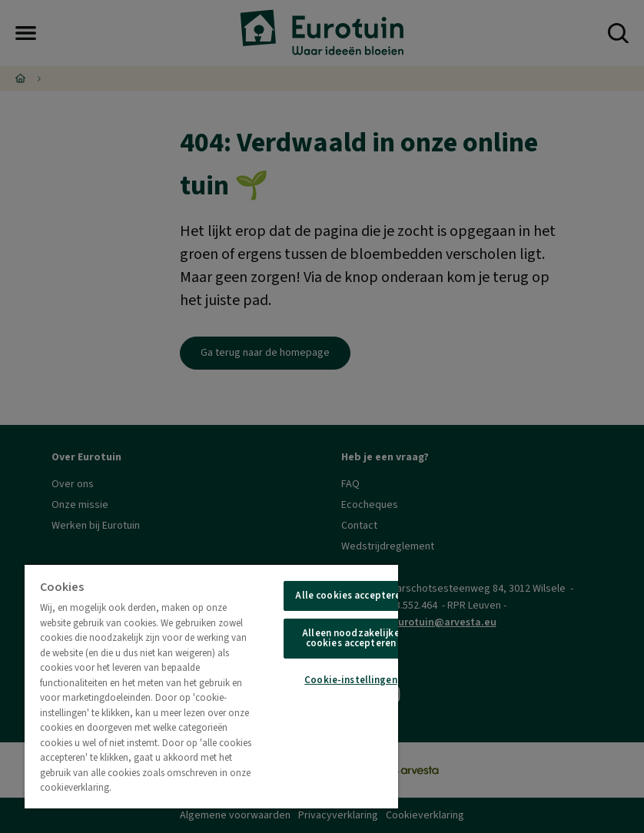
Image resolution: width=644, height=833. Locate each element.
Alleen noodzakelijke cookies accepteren (351, 638)
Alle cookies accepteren (350, 596)
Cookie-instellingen (350, 680)
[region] (211, 686)
